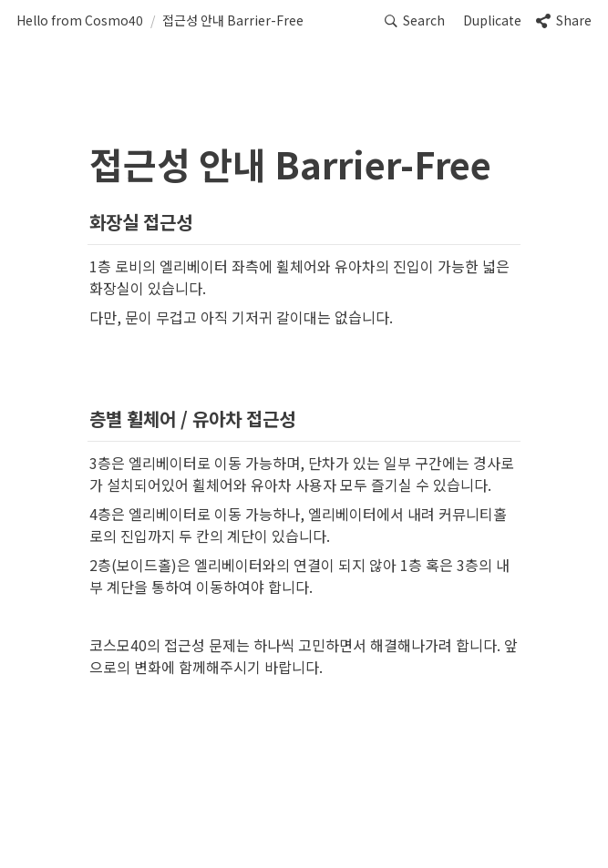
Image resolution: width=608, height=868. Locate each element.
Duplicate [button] (492, 20)
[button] (80, 21)
